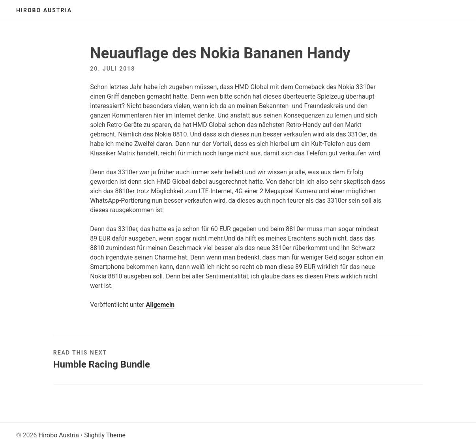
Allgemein (160, 305)
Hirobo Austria (44, 10)
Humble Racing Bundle (102, 364)
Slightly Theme (105, 435)
